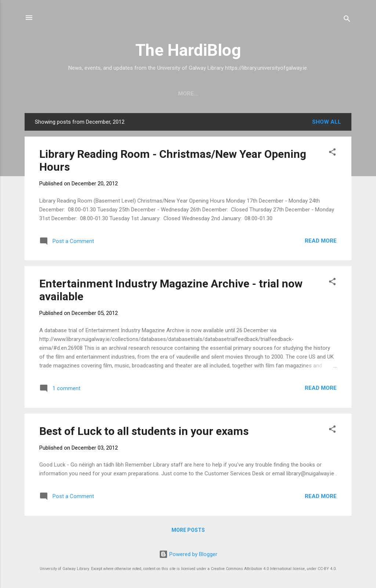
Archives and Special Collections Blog (255, 94)
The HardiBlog (188, 50)
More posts (188, 530)
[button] (332, 153)
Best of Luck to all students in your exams (144, 431)
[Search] (347, 20)
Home (68, 94)
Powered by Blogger (188, 554)
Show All (327, 122)
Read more (321, 241)
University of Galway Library (135, 94)
